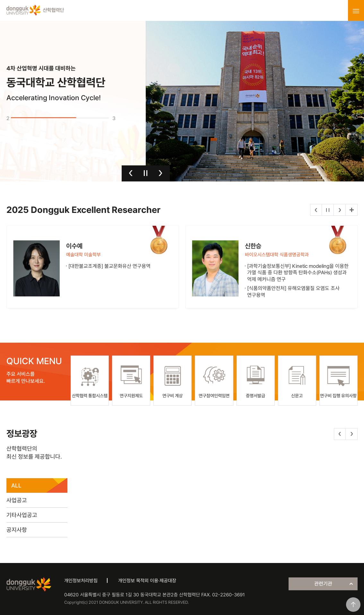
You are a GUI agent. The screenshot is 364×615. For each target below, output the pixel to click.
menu (356, 11)
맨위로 (353, 605)
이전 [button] (131, 173)
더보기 (351, 210)
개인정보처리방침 (81, 581)
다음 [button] (160, 173)
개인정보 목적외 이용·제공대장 (147, 581)
